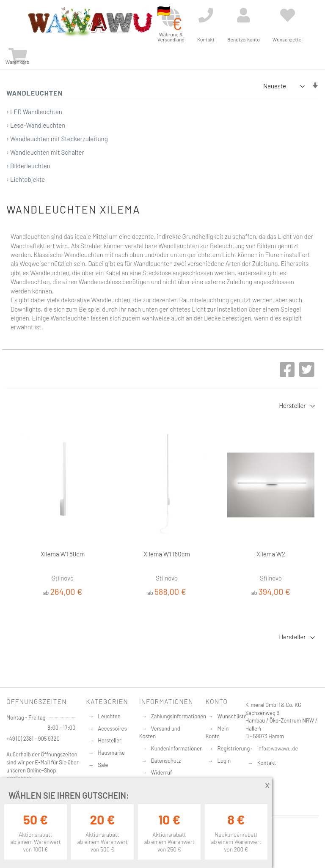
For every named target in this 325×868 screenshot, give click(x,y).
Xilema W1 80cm (63, 554)
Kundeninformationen (177, 748)
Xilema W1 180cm (167, 554)
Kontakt (267, 763)
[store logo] (90, 22)
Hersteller (109, 740)
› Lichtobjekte (26, 179)
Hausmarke (111, 753)
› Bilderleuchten (28, 166)
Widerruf (162, 772)
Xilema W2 (271, 554)
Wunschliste (232, 716)
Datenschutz (166, 761)
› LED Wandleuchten (34, 112)
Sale (103, 765)
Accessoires (112, 728)
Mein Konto (217, 732)
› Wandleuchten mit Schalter (45, 152)
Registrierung (234, 748)
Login (224, 761)
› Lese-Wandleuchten (36, 125)
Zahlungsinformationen (179, 716)
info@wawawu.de (278, 748)
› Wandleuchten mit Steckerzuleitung (57, 139)
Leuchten (109, 716)
